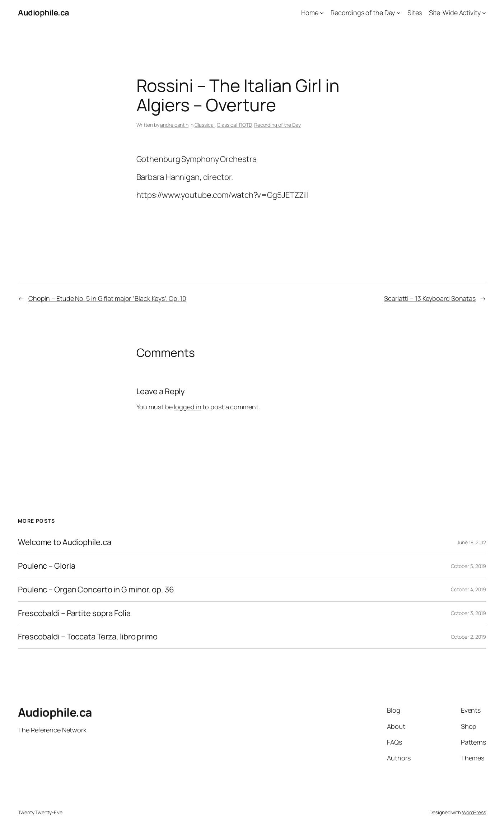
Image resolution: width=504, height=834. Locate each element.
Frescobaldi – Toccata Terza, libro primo (88, 637)
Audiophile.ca (44, 13)
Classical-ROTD (234, 125)
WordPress (474, 812)
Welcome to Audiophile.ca (65, 542)
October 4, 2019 (469, 589)
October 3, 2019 (469, 613)
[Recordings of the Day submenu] (399, 13)
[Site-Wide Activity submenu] (484, 13)
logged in (187, 407)
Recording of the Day (277, 125)
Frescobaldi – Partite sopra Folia (74, 613)
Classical (205, 125)
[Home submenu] (322, 13)
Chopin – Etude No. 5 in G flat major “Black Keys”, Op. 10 (107, 298)
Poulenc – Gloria (46, 566)
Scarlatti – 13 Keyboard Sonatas (430, 298)
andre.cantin (174, 125)
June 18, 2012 (472, 542)
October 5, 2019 (469, 566)
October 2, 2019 (469, 637)
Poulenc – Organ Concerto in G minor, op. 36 (96, 590)
